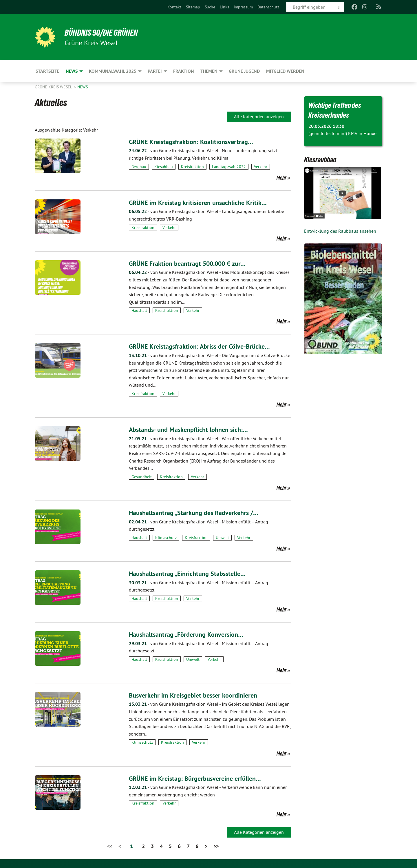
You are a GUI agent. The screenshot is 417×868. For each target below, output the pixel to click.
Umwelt (222, 538)
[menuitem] (174, 7)
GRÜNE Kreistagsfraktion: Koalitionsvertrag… (195, 142)
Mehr (281, 178)
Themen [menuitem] (209, 71)
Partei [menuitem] (155, 71)
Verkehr (261, 167)
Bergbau (139, 167)
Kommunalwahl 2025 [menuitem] (113, 71)
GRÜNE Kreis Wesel (54, 87)
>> (216, 846)
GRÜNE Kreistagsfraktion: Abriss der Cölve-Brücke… (205, 346)
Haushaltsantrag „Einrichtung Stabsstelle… (192, 573)
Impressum (243, 7)
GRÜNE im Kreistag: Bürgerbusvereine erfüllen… (200, 778)
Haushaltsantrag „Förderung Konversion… (190, 634)
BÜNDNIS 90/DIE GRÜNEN (106, 32)
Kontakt (174, 7)
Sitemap (193, 7)
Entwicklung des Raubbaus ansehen (340, 231)
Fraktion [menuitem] (184, 71)
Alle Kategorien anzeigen (259, 117)
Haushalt (139, 310)
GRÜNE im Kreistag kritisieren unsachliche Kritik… (202, 202)
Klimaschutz (166, 538)
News (83, 87)
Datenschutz (268, 7)
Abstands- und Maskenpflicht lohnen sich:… (193, 429)
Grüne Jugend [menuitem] (244, 71)
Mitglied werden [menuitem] (285, 71)
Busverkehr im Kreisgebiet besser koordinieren (197, 695)
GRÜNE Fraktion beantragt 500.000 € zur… (193, 263)
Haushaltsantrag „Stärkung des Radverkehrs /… (198, 513)
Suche (210, 7)
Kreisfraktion (192, 167)
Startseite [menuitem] (47, 71)
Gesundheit (142, 477)
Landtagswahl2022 (229, 167)
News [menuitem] (72, 71)
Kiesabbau (164, 167)
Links (224, 7)
